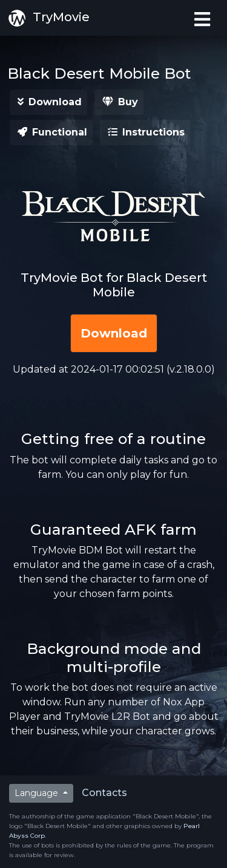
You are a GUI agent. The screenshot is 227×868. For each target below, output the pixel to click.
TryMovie (48, 18)
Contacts (104, 793)
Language (38, 793)
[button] (48, 102)
